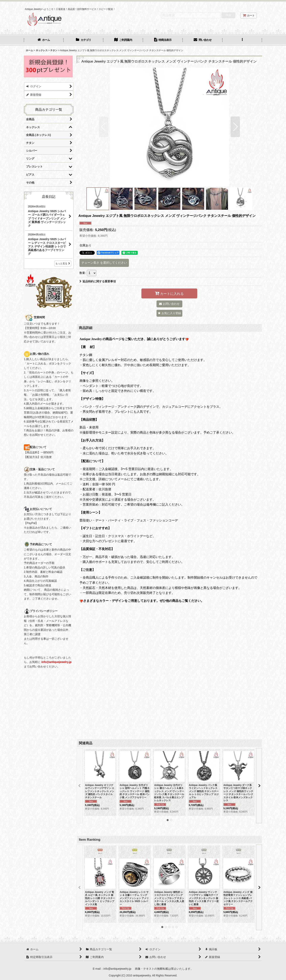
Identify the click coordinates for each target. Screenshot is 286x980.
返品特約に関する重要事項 (98, 281)
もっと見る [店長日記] (63, 264)
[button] (242, 40)
